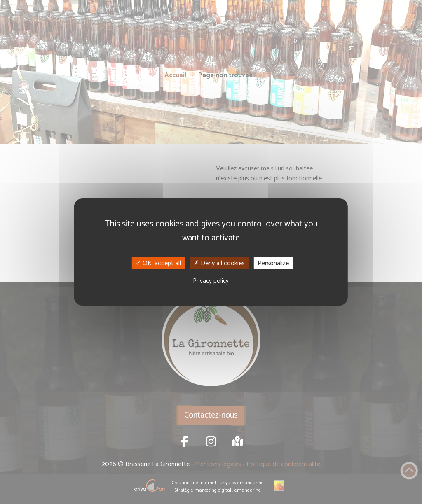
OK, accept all (158, 263)
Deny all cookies (219, 263)
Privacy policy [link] (211, 281)
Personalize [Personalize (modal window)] (273, 263)
